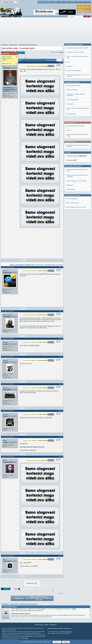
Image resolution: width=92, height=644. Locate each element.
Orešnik (69, 80)
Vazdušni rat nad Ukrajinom (74, 189)
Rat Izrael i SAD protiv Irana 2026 (76, 75)
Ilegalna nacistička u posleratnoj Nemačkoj (7, 58)
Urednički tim (53, 625)
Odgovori (21, 53)
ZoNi (4, 559)
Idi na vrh (61, 593)
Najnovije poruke (39, 625)
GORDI (5, 441)
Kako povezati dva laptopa (74, 204)
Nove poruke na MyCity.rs (72, 200)
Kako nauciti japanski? (73, 218)
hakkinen (5, 360)
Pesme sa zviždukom (72, 208)
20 (54, 56)
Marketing (88, 2)
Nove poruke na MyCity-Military (74, 163)
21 (57, 56)
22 (60, 56)
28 (44, 591)
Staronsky (6, 414)
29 (19, 58)
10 (26, 56)
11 (29, 56)
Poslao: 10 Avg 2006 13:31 (9, 457)
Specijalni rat (70, 135)
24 (32, 591)
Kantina (61, 2)
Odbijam (66, 642)
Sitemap (47, 625)
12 (32, 56)
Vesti (58, 628)
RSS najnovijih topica (72, 148)
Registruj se (55, 2)
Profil (24, 260)
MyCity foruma (25, 638)
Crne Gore (7, 64)
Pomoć (82, 2)
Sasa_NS (5, 342)
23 (30, 591)
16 (43, 56)
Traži (78, 2)
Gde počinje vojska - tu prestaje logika (28, 45)
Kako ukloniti (70, 222)
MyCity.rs (61, 628)
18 (49, 56)
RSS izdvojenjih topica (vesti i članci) (76, 157)
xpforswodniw (7, 315)
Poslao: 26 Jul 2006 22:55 (9, 311)
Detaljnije (74, 609)
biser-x (5, 271)
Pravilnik (66, 2)
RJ (3, 66)
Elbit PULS (70, 184)
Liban (68, 180)
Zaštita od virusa (68, 628)
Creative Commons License (67, 632)
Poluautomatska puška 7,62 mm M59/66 (77, 166)
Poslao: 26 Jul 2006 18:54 (9, 267)
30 (22, 58)
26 (38, 591)
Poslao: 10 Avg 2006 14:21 (9, 556)
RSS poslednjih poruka (73, 152)
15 (40, 56)
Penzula (5, 388)
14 (37, 56)
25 (35, 591)
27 (41, 591)
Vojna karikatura (71, 139)
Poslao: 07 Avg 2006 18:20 (9, 411)
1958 (25, 58)
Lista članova (73, 2)
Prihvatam (57, 642)
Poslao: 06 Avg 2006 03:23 (9, 357)
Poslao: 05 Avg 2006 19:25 (9, 339)
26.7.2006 (61, 52)
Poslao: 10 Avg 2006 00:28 (9, 437)
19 (51, 56)
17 (46, 56)
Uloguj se (49, 2)
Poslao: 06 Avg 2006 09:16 (9, 384)
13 (35, 56)
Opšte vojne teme (13, 45)
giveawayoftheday (72, 232)
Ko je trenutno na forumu (10, 607)
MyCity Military (42, 2)
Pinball (5, 460)
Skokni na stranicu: (51, 60)
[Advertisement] (46, 32)
